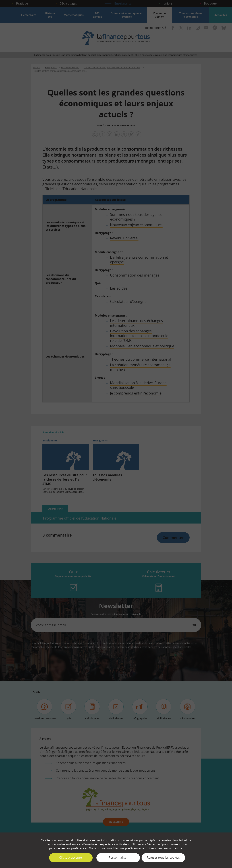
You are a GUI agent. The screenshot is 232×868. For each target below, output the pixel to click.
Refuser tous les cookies (163, 857)
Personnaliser (118, 857)
